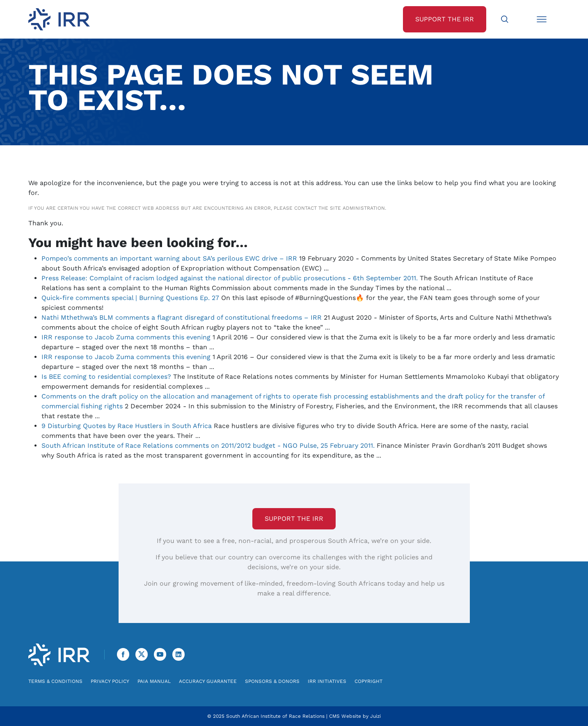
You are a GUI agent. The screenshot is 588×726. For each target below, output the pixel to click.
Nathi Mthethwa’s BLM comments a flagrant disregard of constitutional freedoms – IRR (182, 317)
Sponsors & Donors (272, 681)
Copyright (368, 681)
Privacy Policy (110, 681)
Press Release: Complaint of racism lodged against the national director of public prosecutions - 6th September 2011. (230, 278)
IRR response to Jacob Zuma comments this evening (126, 337)
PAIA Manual (154, 681)
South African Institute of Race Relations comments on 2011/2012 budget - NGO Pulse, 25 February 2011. (208, 445)
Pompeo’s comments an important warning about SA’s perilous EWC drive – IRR (169, 258)
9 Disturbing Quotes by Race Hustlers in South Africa (127, 426)
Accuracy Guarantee (208, 681)
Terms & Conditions (55, 681)
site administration (357, 208)
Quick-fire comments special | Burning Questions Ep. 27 (130, 298)
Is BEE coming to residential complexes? (106, 377)
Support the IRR (294, 519)
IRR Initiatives (327, 681)
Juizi (375, 716)
